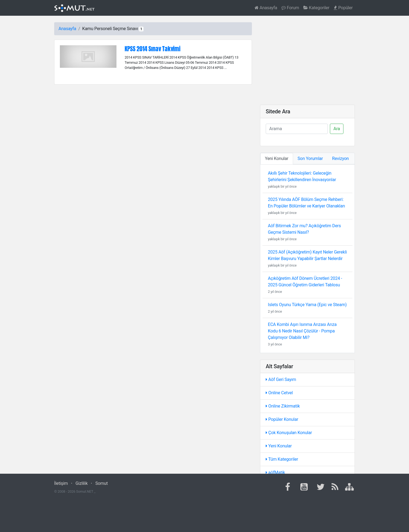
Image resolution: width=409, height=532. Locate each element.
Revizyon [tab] (340, 158)
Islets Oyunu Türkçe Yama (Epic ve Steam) (307, 305)
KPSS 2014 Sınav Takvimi (152, 49)
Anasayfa (266, 8)
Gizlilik (82, 483)
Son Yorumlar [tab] (310, 158)
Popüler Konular (282, 419)
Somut (102, 483)
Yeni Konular (279, 446)
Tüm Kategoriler (282, 459)
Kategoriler (316, 8)
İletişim (61, 483)
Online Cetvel (279, 393)
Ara (337, 129)
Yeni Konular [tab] (277, 158)
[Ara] (297, 129)
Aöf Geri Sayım (281, 379)
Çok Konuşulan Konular (289, 433)
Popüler (343, 8)
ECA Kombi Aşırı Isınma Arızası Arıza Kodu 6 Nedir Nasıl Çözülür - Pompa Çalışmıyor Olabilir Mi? (302, 331)
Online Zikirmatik (283, 406)
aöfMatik (275, 472)
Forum (290, 8)
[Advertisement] (307, 60)
